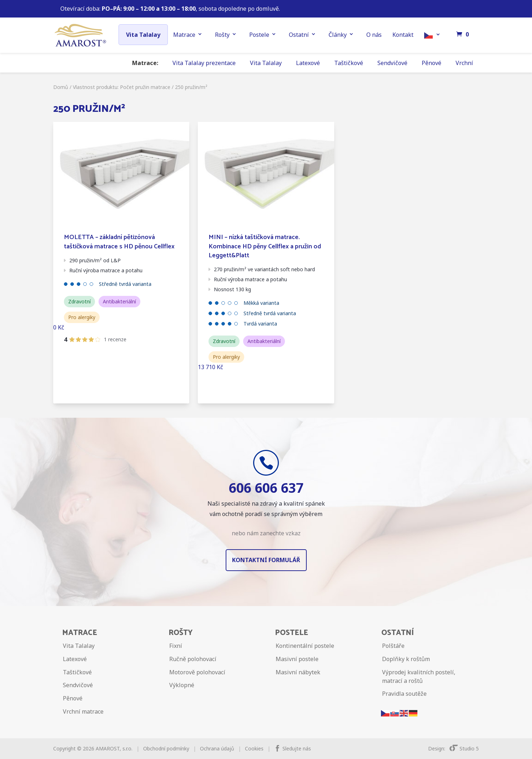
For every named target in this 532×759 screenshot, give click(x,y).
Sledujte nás (297, 748)
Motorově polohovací (197, 672)
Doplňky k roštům (406, 659)
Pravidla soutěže (404, 694)
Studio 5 (464, 748)
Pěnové (431, 63)
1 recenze (115, 339)
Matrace (184, 35)
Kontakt (403, 35)
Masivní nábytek (298, 672)
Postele (259, 35)
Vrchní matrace (83, 711)
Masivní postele (297, 659)
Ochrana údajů (217, 748)
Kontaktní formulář (266, 560)
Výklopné (182, 685)
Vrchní (464, 63)
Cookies (254, 748)
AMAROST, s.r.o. (114, 748)
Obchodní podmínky (166, 748)
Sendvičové (392, 63)
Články (338, 35)
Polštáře (393, 646)
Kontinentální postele (305, 646)
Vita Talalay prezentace (204, 63)
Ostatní (299, 35)
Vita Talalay (143, 35)
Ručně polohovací (193, 659)
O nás (374, 35)
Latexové (308, 63)
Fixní (176, 646)
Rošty (222, 35)
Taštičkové (349, 63)
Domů (61, 87)
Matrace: (145, 63)
